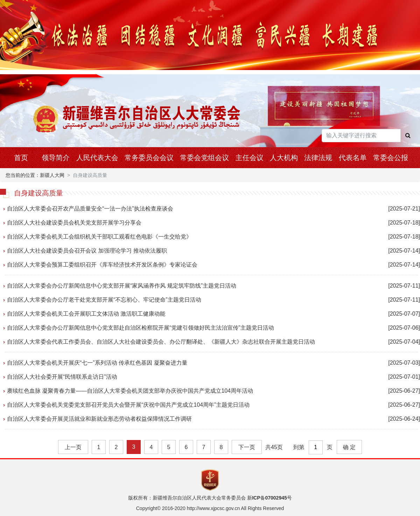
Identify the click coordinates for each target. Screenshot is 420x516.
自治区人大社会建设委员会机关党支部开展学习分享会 (74, 223)
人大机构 (284, 158)
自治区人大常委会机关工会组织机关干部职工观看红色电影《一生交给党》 (99, 237)
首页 (21, 158)
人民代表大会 (97, 158)
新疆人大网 (52, 175)
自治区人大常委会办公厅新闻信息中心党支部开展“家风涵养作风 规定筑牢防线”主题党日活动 (122, 286)
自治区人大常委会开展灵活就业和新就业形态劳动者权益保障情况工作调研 (99, 419)
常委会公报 (391, 158)
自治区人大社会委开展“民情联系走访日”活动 (62, 377)
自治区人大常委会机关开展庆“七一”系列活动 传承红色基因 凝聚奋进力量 (97, 363)
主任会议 (250, 158)
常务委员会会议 (149, 158)
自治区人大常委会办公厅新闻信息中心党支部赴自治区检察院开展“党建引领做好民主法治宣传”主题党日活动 (141, 328)
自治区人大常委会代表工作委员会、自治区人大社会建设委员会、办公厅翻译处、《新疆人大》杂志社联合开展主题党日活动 (161, 342)
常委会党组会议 (204, 158)
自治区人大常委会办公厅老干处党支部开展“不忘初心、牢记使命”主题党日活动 (104, 300)
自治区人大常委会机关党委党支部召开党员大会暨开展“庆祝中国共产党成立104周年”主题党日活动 (128, 405)
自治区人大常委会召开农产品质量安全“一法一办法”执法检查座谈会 (90, 209)
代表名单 (353, 158)
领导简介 (56, 158)
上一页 (73, 447)
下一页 (247, 447)
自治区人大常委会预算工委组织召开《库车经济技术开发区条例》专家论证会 (102, 265)
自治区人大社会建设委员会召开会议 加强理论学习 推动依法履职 (87, 251)
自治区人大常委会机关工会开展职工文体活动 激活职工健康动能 (86, 314)
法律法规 (318, 158)
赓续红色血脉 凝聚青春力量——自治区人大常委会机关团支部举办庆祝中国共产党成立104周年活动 (130, 391)
